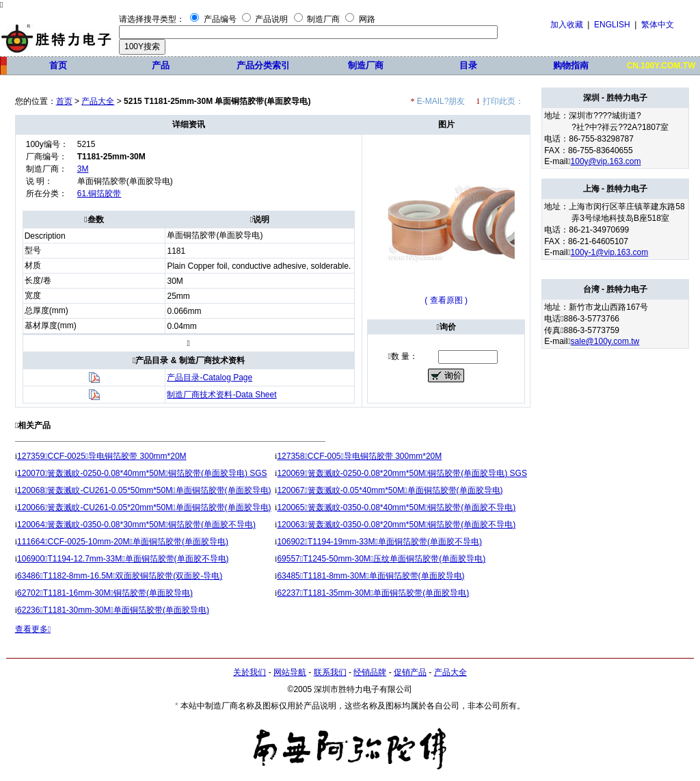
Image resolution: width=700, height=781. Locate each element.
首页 (58, 65)
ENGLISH (612, 25)
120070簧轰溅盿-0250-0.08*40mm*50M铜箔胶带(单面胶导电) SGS (142, 473)
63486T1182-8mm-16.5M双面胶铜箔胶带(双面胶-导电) (120, 576)
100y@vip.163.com (606, 161)
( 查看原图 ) (446, 300)
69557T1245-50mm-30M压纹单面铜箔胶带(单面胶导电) (381, 559)
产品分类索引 (263, 65)
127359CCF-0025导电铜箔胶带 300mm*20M (102, 456)
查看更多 (33, 629)
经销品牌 (370, 672)
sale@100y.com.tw (605, 341)
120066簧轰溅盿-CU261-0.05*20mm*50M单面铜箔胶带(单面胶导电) (144, 507)
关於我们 (250, 672)
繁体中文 (658, 25)
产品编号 (220, 19)
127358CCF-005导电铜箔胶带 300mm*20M (359, 456)
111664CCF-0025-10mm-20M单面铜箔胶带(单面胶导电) (123, 542)
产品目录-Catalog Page (210, 378)
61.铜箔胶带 (99, 194)
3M (83, 169)
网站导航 (290, 672)
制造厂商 (323, 19)
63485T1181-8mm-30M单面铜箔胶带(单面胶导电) (371, 576)
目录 (468, 65)
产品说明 (271, 19)
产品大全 (98, 101)
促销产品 (410, 672)
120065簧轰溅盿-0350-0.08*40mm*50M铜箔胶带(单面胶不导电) (396, 507)
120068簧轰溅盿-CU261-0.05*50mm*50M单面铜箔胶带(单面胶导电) (144, 490)
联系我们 (330, 672)
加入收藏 (567, 25)
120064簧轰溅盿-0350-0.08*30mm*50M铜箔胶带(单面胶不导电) (136, 525)
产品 (161, 65)
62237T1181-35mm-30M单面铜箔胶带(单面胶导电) (373, 593)
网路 (367, 19)
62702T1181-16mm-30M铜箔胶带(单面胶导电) (105, 593)
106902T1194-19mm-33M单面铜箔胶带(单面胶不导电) (379, 542)
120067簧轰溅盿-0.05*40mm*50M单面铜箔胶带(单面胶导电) (390, 490)
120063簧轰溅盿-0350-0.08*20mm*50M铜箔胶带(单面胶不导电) (396, 525)
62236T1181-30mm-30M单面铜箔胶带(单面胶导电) (113, 610)
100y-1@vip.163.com (610, 252)
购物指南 (571, 65)
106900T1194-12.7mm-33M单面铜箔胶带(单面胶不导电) (123, 559)
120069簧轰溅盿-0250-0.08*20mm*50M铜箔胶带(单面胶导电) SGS (402, 473)
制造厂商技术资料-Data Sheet (221, 395)
